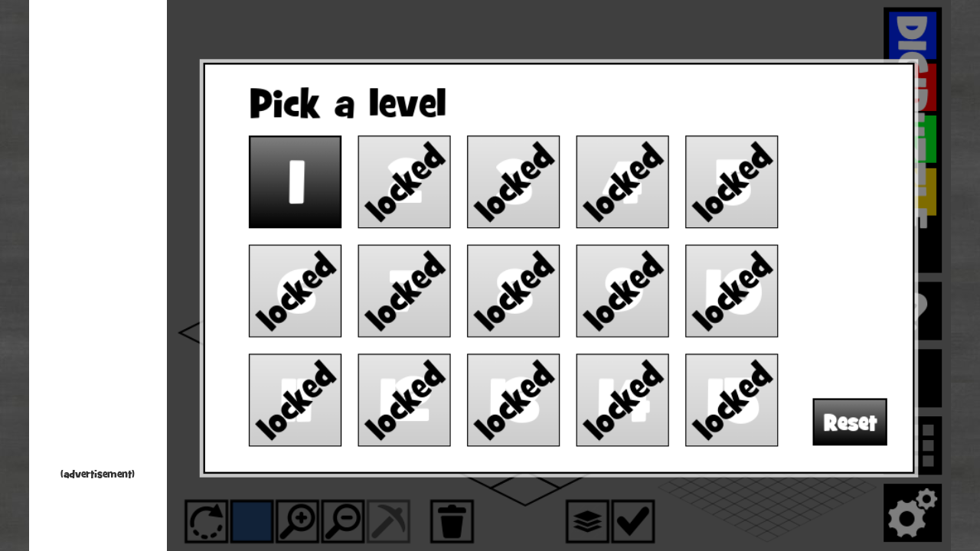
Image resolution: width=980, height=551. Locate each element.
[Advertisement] (98, 237)
